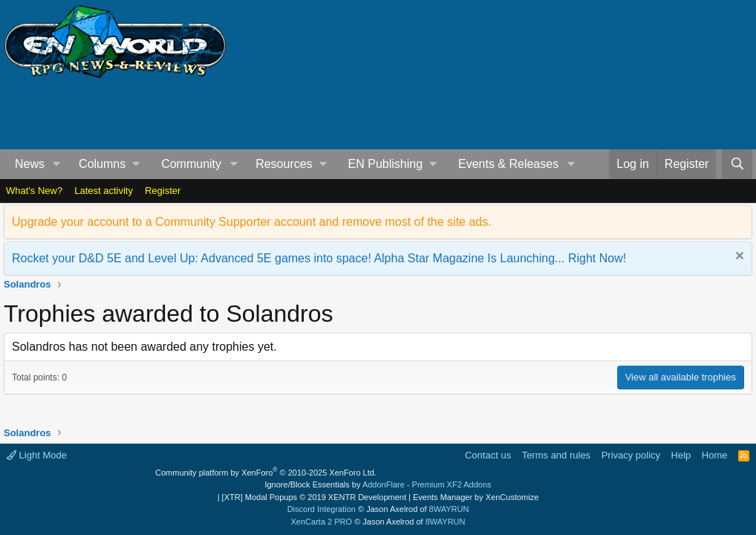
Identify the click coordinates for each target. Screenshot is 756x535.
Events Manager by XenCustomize (476, 497)
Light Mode (37, 455)
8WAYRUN (449, 509)
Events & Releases (508, 164)
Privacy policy (631, 455)
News (30, 164)
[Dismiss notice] (738, 257)
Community (191, 164)
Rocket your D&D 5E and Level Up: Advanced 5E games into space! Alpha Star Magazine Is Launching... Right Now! (319, 258)
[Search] (737, 164)
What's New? (34, 191)
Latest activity (104, 191)
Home (715, 455)
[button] (57, 164)
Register (163, 191)
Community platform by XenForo (266, 473)
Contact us (488, 455)
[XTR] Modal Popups (314, 497)
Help (681, 455)
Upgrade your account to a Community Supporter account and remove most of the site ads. (252, 222)
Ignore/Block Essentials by (378, 484)
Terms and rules (556, 455)
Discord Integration (322, 509)
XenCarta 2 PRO (322, 522)
